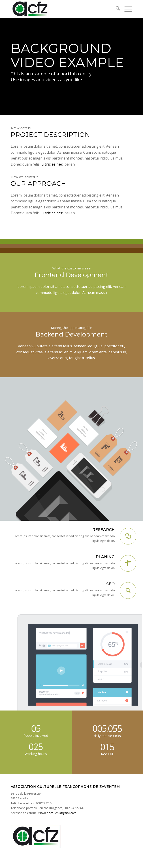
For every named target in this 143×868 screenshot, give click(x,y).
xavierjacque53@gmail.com (58, 813)
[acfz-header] (59, 9)
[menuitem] (116, 9)
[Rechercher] (116, 9)
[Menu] (126, 9)
